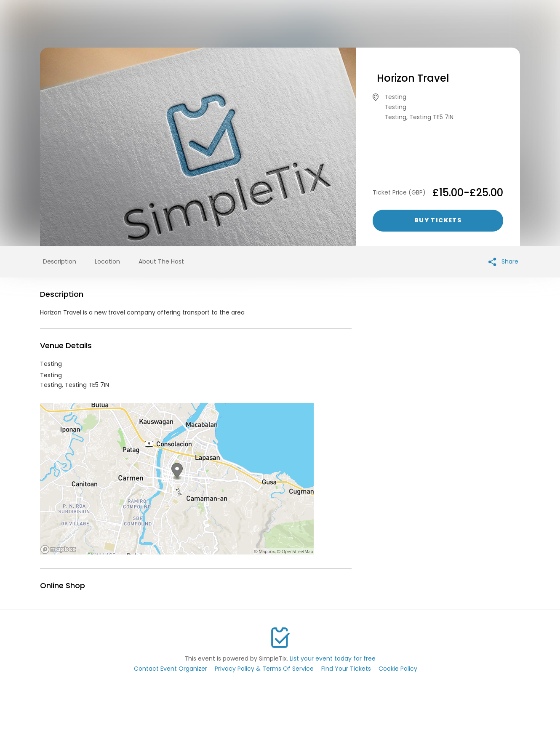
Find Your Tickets (346, 669)
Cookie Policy (398, 669)
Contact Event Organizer (171, 669)
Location (107, 261)
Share (503, 262)
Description (60, 261)
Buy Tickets (438, 220)
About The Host (161, 261)
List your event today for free (333, 658)
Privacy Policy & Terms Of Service (264, 669)
